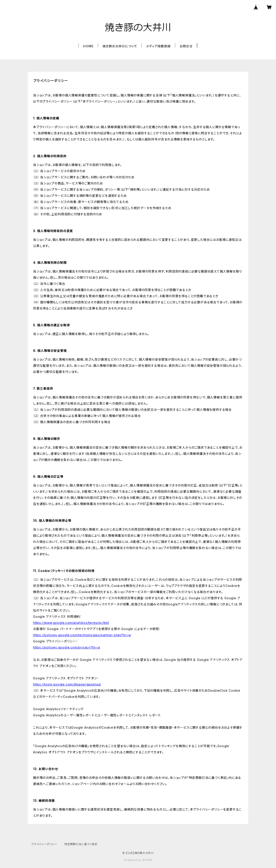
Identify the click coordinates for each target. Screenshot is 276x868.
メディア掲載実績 (158, 46)
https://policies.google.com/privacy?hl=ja (67, 647)
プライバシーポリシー (44, 844)
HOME (88, 46)
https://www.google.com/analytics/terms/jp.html (71, 623)
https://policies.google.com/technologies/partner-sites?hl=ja (82, 635)
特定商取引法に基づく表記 (81, 844)
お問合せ (186, 46)
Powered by (138, 860)
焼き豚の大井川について (120, 46)
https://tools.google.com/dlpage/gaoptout (67, 684)
